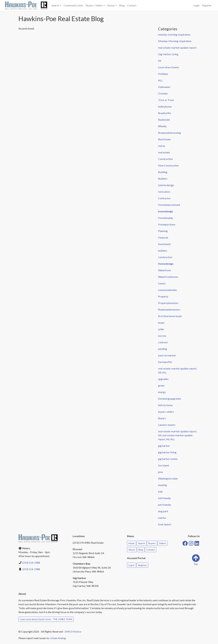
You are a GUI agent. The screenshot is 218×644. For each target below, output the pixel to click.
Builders (163, 179)
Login (196, 5)
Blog (122, 5)
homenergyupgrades (170, 399)
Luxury (162, 283)
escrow (162, 336)
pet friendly (165, 505)
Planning (163, 231)
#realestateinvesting (170, 133)
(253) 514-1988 (31, 563)
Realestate (164, 120)
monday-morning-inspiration (174, 34)
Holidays (163, 74)
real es (162, 146)
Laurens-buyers (167, 425)
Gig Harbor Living (168, 54)
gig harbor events (168, 459)
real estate (164, 152)
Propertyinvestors (168, 303)
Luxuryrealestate (167, 290)
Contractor (164, 198)
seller (161, 329)
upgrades (163, 379)
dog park (163, 511)
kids (160, 492)
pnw (160, 472)
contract (163, 342)
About (132, 550)
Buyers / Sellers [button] (94, 5)
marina (162, 518)
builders (163, 251)
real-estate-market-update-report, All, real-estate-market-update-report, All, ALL (178, 435)
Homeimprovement (169, 205)
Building (163, 172)
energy (162, 392)
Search (141, 543)
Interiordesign (166, 185)
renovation (164, 192)
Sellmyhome (165, 106)
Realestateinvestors (169, 309)
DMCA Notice (73, 631)
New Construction (168, 165)
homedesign (166, 211)
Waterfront (164, 270)
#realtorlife (164, 113)
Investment (164, 244)
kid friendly (164, 498)
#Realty (162, 126)
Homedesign (166, 264)
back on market (167, 355)
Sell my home (165, 405)
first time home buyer (170, 316)
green (161, 385)
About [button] (111, 5)
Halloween (164, 87)
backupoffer (165, 362)
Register (207, 5)
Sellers (162, 543)
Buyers (162, 418)
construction (165, 257)
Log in (132, 565)
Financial (163, 237)
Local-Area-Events (169, 67)
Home (132, 543)
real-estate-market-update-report (177, 48)
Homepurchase (167, 224)
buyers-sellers (166, 412)
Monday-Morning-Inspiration (175, 41)
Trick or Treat (166, 100)
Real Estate (164, 139)
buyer (161, 323)
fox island (163, 465)
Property (163, 296)
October (163, 93)
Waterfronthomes (168, 277)
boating (162, 485)
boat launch (165, 524)
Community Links (73, 5)
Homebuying (165, 218)
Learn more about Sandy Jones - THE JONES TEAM (46, 619)
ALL (160, 80)
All (160, 61)
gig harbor (164, 446)
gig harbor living (167, 452)
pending (163, 349)
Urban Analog (58, 638)
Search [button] (55, 5)
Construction (165, 159)
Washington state (168, 478)
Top (196, 560)
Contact (132, 5)
